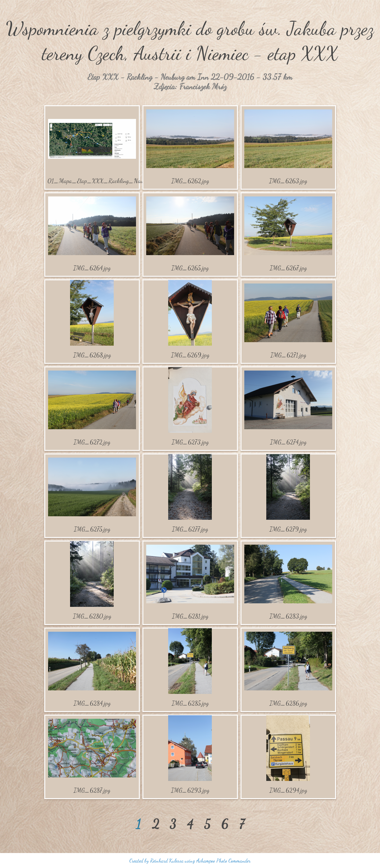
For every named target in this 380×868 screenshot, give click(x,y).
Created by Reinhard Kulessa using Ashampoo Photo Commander (190, 861)
